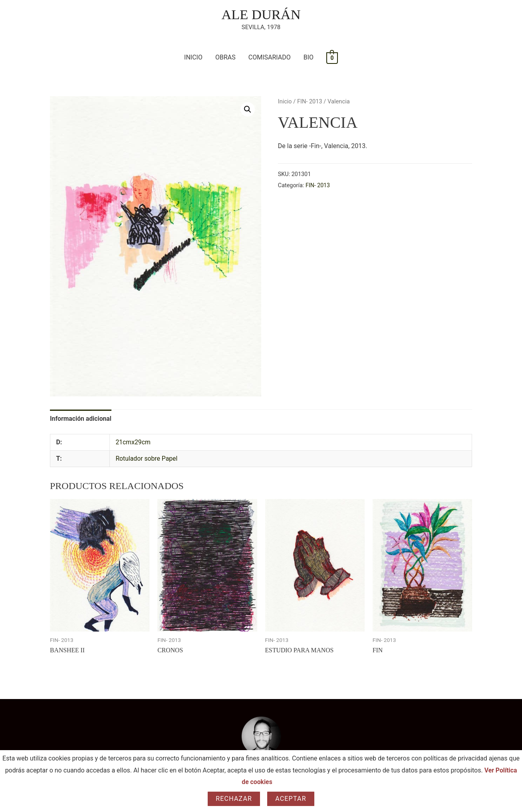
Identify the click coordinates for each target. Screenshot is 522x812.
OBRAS (225, 58)
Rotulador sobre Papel (147, 459)
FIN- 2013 (310, 101)
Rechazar (234, 799)
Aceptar (291, 799)
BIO (309, 58)
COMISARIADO (270, 58)
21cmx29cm (133, 443)
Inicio (285, 101)
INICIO (193, 58)
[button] (248, 110)
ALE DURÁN (261, 15)
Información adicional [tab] (81, 419)
